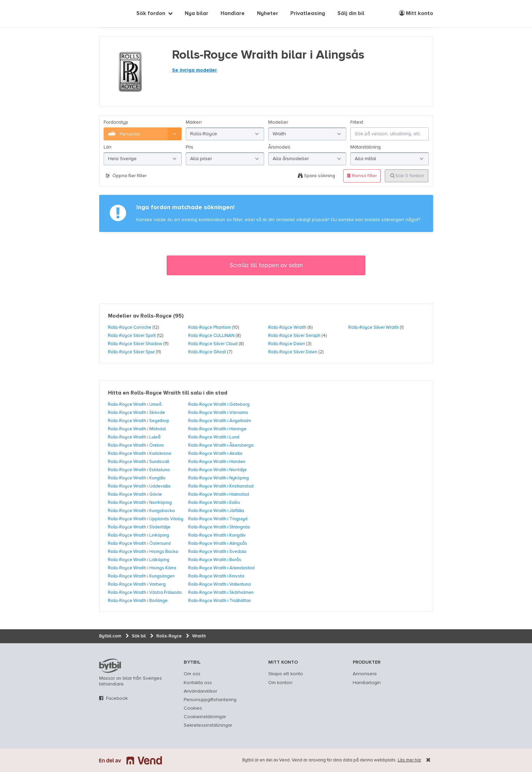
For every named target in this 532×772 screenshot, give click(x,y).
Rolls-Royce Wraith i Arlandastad (221, 568)
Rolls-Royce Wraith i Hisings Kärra (142, 568)
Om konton (280, 683)
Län (108, 147)
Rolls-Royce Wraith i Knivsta (216, 576)
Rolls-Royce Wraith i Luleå (134, 437)
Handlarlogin (367, 683)
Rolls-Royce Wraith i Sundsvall (139, 462)
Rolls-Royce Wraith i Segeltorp (139, 421)
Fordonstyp (116, 122)
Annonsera (365, 674)
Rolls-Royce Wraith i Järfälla (216, 511)
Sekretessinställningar (208, 725)
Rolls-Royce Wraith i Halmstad (219, 494)
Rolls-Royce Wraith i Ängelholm (220, 421)
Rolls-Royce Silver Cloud (213, 344)
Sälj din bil (351, 14)
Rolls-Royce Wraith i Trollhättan (220, 601)
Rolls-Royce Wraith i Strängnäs (219, 527)
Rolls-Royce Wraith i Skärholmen (221, 592)
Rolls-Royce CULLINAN (211, 336)
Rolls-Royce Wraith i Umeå (135, 404)
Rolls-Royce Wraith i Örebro (136, 445)
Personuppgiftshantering (210, 700)
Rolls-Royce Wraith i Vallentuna (219, 584)
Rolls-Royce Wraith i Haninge (217, 429)
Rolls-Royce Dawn (287, 344)
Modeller (278, 122)
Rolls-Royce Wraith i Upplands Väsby (146, 519)
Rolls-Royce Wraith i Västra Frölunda (145, 592)
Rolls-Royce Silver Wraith (374, 327)
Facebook (117, 698)
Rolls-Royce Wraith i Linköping (139, 535)
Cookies (193, 708)
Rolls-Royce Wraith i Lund (214, 437)
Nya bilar (196, 14)
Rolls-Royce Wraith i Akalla (215, 453)
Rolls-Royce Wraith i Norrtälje (217, 470)
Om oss (192, 674)
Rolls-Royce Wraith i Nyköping (218, 478)
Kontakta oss (198, 683)
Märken (194, 122)
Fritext (357, 122)
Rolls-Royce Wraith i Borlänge (138, 601)
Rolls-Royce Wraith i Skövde (136, 413)
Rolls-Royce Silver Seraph (294, 336)
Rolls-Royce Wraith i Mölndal (137, 429)
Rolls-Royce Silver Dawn (293, 352)
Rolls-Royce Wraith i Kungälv (137, 478)
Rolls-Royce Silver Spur (131, 352)
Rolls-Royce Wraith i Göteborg (219, 404)
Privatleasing (308, 14)
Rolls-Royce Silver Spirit (132, 336)
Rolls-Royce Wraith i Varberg (137, 584)
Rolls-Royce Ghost (207, 352)
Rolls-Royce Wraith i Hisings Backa (143, 552)
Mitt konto (416, 13)
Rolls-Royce (156, 316)
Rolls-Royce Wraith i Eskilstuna (139, 470)
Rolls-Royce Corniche (130, 327)
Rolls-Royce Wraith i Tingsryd (218, 519)
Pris (189, 147)
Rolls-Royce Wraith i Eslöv (214, 503)
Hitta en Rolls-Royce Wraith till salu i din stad (168, 393)
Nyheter (268, 14)
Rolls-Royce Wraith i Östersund (139, 543)
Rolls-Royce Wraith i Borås (215, 560)
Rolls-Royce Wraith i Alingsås (218, 543)
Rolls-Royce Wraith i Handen (217, 462)
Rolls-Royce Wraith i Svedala (217, 552)
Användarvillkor (200, 691)
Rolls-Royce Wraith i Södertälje (139, 527)
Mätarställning (366, 147)
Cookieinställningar (205, 717)
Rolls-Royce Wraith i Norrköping (140, 503)
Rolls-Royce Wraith (287, 327)
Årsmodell (279, 147)
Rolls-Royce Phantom (210, 327)
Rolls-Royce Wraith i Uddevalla (139, 486)
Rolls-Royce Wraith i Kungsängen (141, 576)
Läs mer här (409, 760)
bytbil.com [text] (110, 666)
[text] (107, 14)
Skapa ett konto (286, 674)
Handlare (233, 14)
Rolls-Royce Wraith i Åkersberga (221, 445)
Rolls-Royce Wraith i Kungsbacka (141, 511)
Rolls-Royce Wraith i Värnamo (218, 413)
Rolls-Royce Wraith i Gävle (135, 494)
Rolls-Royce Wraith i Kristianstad (221, 486)
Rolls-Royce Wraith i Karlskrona (140, 453)
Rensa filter (362, 176)
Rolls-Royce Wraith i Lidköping (139, 560)
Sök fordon (151, 14)
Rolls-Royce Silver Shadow (135, 344)
